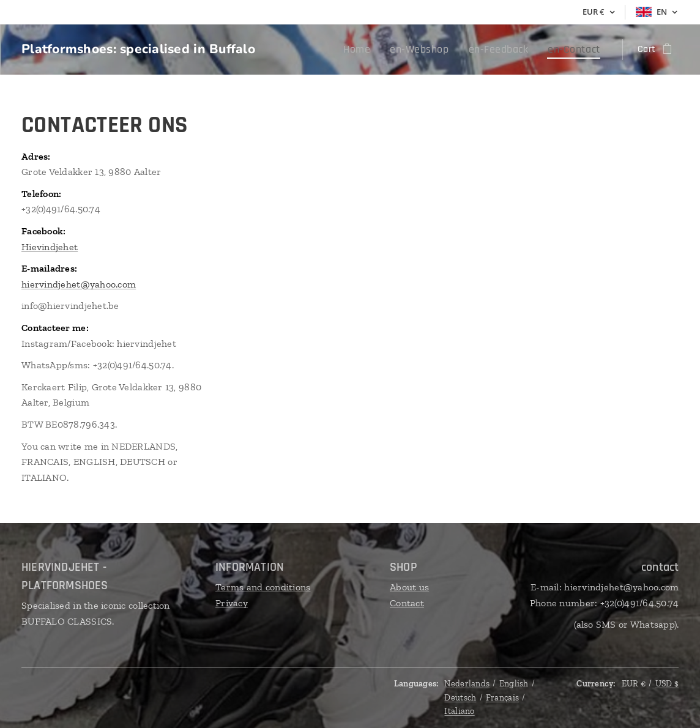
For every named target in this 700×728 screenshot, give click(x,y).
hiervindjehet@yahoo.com (79, 284)
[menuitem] (381, 50)
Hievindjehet (50, 247)
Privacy (232, 603)
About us (409, 587)
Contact (407, 603)
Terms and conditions (263, 587)
